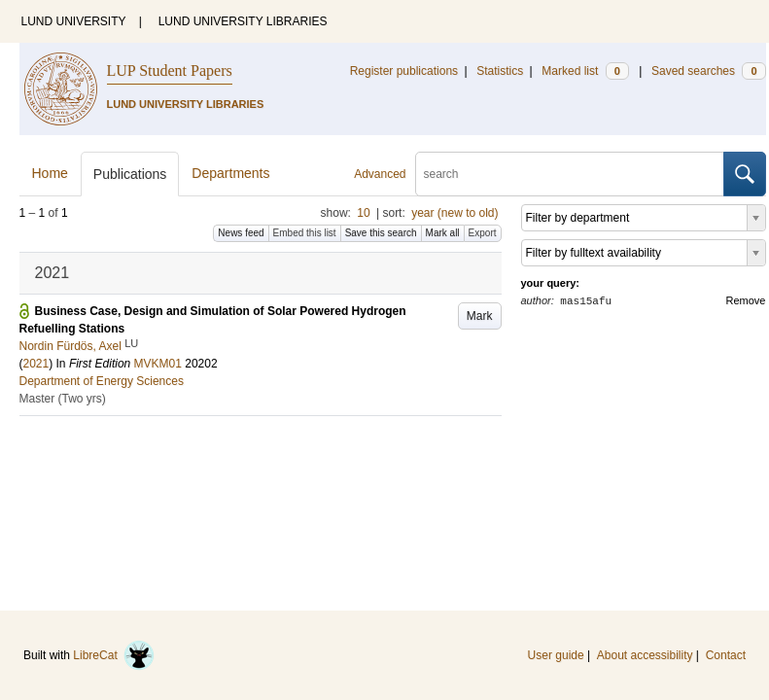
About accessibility (645, 655)
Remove (746, 300)
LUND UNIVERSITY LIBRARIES (243, 21)
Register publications (404, 71)
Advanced (380, 174)
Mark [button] (480, 316)
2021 (36, 364)
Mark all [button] (443, 233)
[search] (570, 174)
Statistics (500, 71)
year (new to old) (454, 213)
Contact (726, 655)
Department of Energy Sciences (102, 381)
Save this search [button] (381, 233)
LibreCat (114, 655)
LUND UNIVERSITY (74, 21)
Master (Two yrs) (63, 399)
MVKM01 (158, 364)
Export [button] (483, 233)
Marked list (585, 71)
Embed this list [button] (305, 233)
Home (50, 173)
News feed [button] (241, 233)
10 (363, 213)
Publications (130, 174)
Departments (230, 173)
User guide (556, 655)
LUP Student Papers (170, 70)
